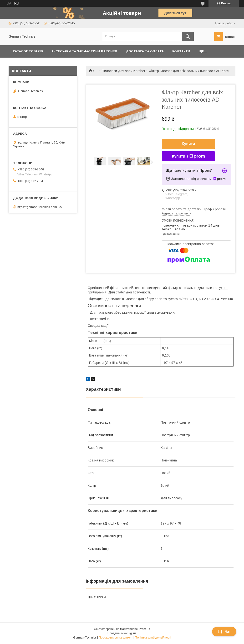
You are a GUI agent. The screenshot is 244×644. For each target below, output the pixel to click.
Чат (224, 632)
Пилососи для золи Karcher (124, 71)
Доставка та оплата (145, 51)
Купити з (188, 156)
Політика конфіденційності (153, 638)
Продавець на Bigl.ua (122, 633)
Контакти (181, 51)
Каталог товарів (28, 51)
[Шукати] (188, 36)
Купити (188, 144)
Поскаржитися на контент (116, 638)
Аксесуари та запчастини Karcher (84, 51)
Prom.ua (145, 629)
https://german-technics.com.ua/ (40, 207)
